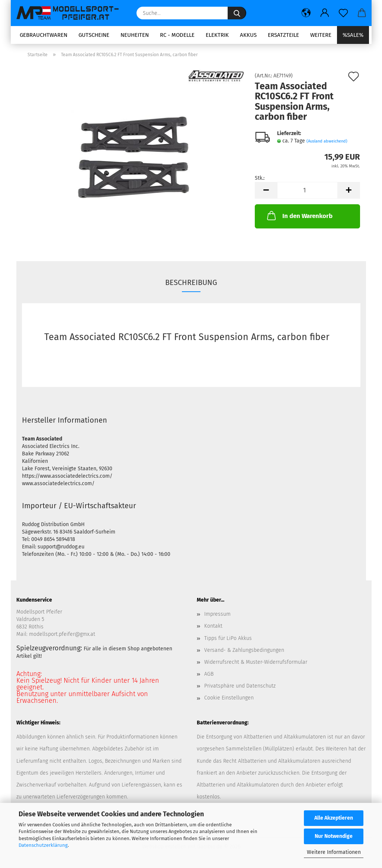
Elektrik (217, 35)
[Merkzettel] (343, 13)
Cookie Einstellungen (229, 699)
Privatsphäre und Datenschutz (240, 687)
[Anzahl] (307, 191)
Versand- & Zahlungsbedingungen (244, 651)
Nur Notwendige (334, 836)
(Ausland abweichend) (327, 142)
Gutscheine (94, 35)
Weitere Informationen (334, 852)
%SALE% (353, 35)
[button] (306, 13)
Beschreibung (191, 283)
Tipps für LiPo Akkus (228, 639)
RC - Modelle (177, 35)
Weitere (321, 35)
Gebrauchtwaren (44, 35)
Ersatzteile (283, 35)
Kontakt (213, 627)
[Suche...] (237, 13)
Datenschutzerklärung (43, 845)
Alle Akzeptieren (334, 818)
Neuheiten (135, 35)
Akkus (248, 35)
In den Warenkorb (299, 216)
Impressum (217, 615)
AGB (209, 674)
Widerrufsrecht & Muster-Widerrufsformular (256, 662)
